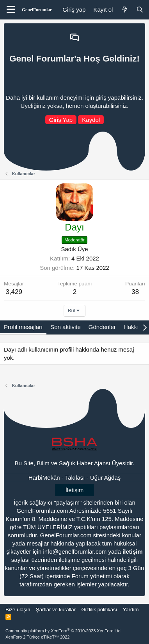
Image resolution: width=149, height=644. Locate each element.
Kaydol (91, 120)
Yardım (131, 610)
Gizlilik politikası (99, 610)
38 (135, 292)
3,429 (14, 292)
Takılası (75, 478)
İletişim (75, 490)
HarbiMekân (44, 478)
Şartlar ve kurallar (56, 610)
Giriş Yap (61, 120)
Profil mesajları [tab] (23, 327)
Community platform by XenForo (64, 631)
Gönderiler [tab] (102, 327)
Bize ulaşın (18, 610)
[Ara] (140, 10)
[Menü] (11, 10)
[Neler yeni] (124, 10)
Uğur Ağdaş (105, 478)
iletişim (133, 552)
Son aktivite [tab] (66, 327)
